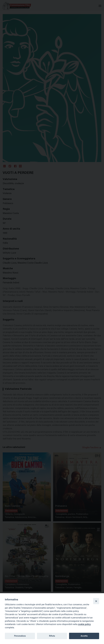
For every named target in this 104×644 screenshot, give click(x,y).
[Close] (96, 601)
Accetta (84, 636)
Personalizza (20, 636)
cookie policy (84, 624)
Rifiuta (52, 636)
